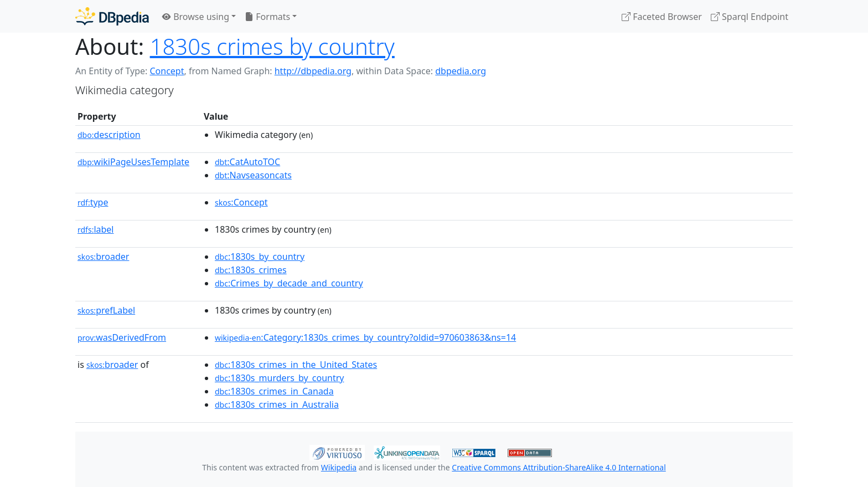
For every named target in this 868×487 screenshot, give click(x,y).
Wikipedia (339, 467)
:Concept (241, 202)
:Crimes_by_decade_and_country (289, 283)
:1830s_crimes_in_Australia (277, 404)
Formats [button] (267, 17)
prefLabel (106, 310)
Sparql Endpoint (750, 17)
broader (103, 257)
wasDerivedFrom (122, 337)
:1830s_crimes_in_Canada (274, 391)
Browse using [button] (196, 17)
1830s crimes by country (272, 46)
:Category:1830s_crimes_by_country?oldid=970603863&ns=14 (365, 337)
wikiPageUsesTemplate (133, 162)
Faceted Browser (662, 17)
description (109, 135)
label (96, 229)
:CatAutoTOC (247, 162)
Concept (167, 71)
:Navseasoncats (253, 175)
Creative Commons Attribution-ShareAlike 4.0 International (559, 467)
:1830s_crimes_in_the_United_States (296, 365)
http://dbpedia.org (313, 71)
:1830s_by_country (260, 257)
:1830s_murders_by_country (279, 378)
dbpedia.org (461, 71)
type (93, 202)
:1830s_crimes (251, 270)
